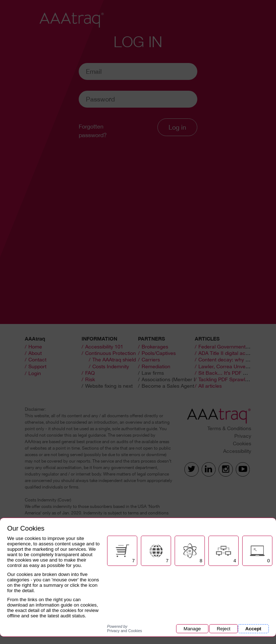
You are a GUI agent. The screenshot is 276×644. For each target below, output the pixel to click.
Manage (192, 629)
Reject (224, 629)
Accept (253, 629)
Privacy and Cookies (125, 629)
